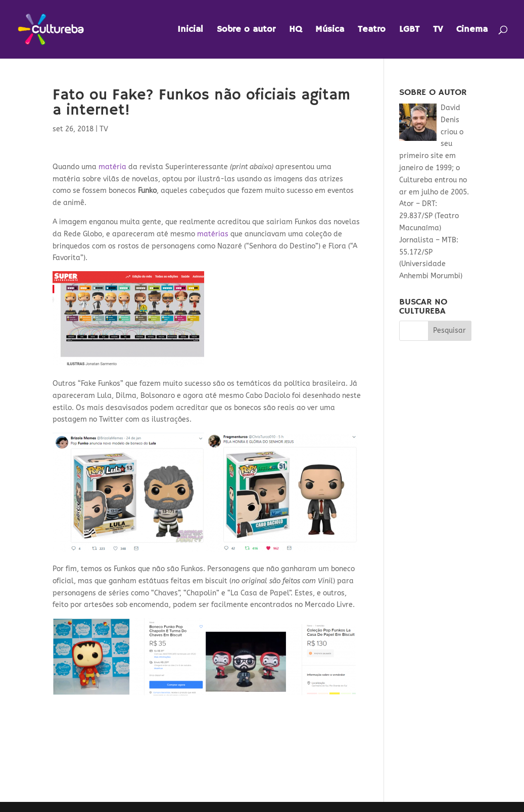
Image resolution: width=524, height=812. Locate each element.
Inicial (190, 30)
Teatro (372, 30)
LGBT (409, 30)
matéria (111, 167)
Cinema (472, 30)
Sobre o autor (246, 30)
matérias (213, 234)
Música (330, 30)
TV (438, 30)
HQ (295, 30)
